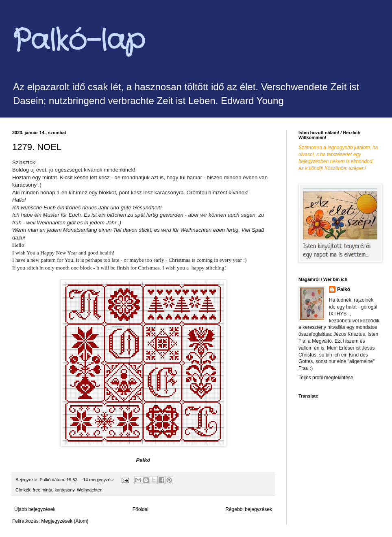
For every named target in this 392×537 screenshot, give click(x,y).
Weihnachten (90, 490)
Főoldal (140, 509)
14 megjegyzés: (99, 480)
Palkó (344, 289)
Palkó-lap (78, 41)
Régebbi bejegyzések (249, 509)
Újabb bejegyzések (35, 509)
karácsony (65, 490)
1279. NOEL (37, 147)
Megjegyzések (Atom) (65, 521)
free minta (43, 490)
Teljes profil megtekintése (326, 378)
